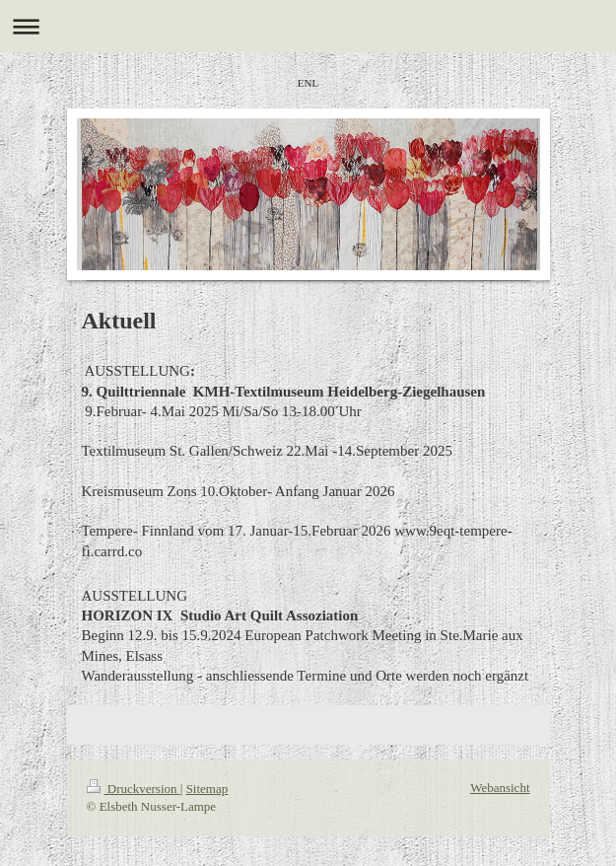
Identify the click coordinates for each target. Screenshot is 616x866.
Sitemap (207, 789)
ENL (308, 83)
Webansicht (500, 788)
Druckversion (134, 789)
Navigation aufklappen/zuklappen (308, 26)
